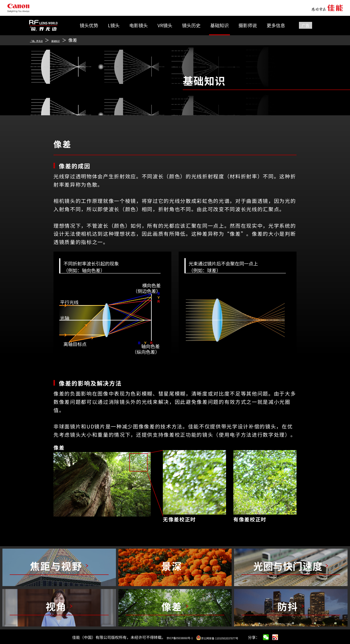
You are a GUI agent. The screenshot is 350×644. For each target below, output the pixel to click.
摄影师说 (248, 25)
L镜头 (114, 25)
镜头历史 (191, 25)
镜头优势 (89, 25)
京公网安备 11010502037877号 (223, 637)
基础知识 (219, 25)
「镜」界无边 (43, 40)
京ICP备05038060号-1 (171, 637)
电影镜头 (139, 25)
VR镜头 (165, 25)
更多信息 (276, 25)
